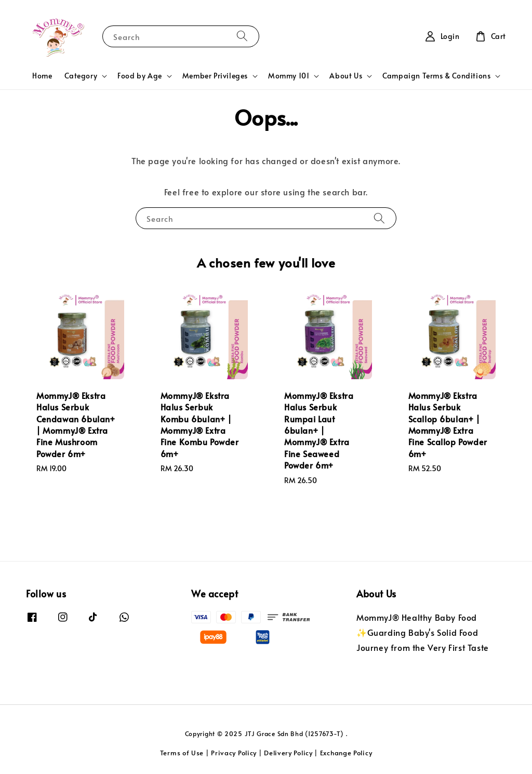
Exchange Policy (346, 753)
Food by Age (140, 76)
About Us (346, 76)
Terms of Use (182, 753)
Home (42, 76)
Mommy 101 (289, 76)
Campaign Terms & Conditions (436, 76)
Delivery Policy (288, 753)
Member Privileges (215, 76)
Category (81, 76)
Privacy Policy (234, 753)
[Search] (242, 36)
